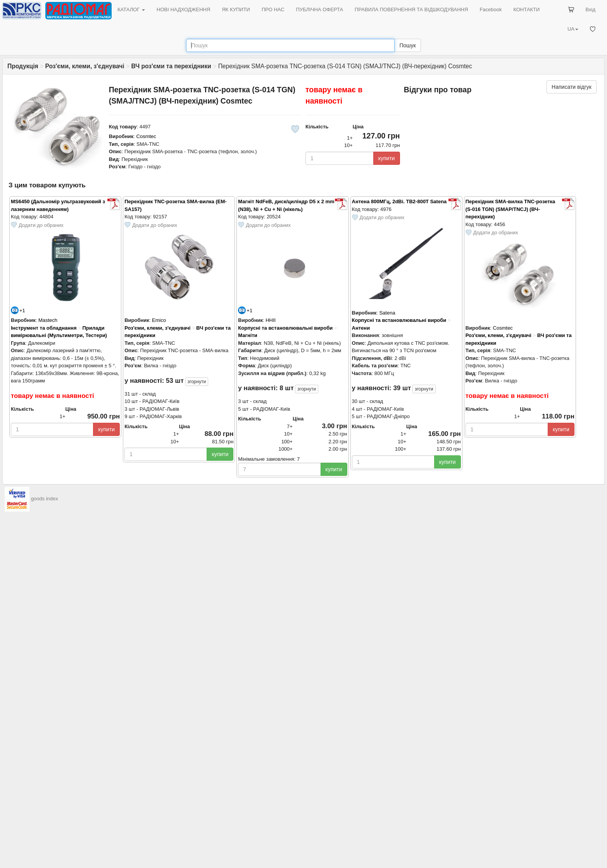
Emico (159, 320)
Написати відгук (572, 87)
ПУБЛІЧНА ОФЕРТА (320, 10)
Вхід (591, 10)
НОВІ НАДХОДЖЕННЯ (183, 10)
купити (387, 158)
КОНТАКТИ (526, 10)
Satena (387, 313)
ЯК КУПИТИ (236, 10)
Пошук (407, 45)
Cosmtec (146, 136)
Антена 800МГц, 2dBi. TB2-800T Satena (399, 201)
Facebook (491, 10)
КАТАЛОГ (131, 10)
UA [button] (573, 29)
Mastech (48, 320)
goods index (45, 499)
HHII (271, 320)
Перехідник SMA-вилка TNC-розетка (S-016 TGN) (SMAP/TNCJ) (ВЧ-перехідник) (510, 209)
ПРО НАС (273, 10)
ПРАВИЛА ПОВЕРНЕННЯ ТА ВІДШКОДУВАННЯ (411, 10)
